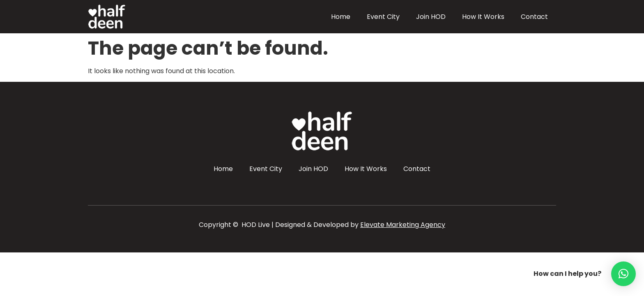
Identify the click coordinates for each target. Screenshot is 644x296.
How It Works (483, 17)
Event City (383, 17)
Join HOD (431, 17)
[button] (623, 274)
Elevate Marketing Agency (403, 225)
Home (341, 17)
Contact (534, 17)
